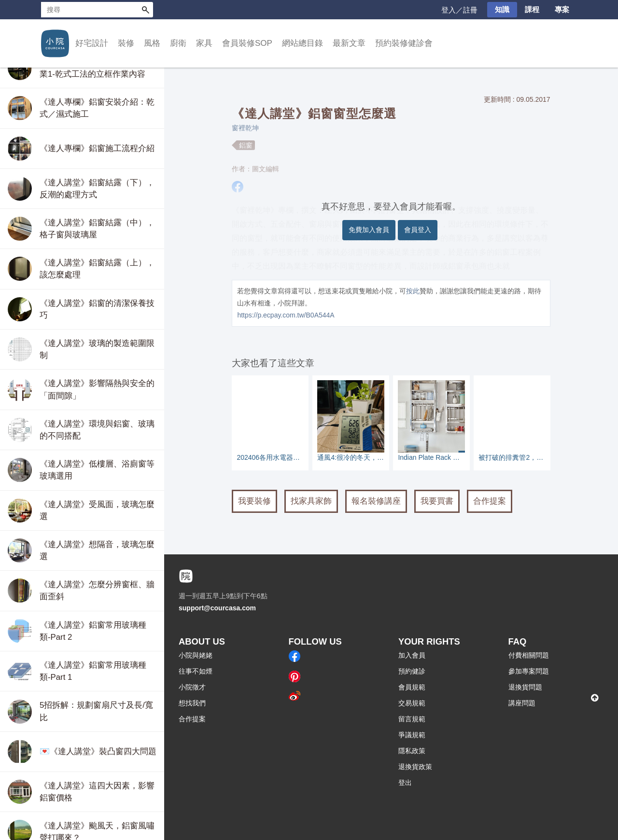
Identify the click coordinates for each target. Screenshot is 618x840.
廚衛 (178, 43)
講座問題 (522, 703)
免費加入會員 (369, 230)
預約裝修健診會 (404, 43)
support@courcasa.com (217, 608)
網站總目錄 (302, 43)
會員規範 (412, 687)
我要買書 (437, 501)
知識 (502, 9)
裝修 (126, 43)
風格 (152, 43)
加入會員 (412, 655)
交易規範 (412, 703)
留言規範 (412, 719)
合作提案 (490, 501)
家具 (204, 43)
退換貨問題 (525, 687)
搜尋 (145, 10)
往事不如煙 (196, 671)
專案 (562, 9)
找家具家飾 (311, 501)
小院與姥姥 (196, 655)
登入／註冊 (459, 10)
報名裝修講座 (376, 501)
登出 (405, 783)
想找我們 (192, 703)
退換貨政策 (415, 767)
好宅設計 (92, 43)
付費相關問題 (529, 655)
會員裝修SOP (247, 43)
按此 (413, 291)
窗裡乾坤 (245, 128)
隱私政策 (412, 751)
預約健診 (412, 671)
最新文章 (349, 43)
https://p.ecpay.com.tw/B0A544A (286, 315)
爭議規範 (412, 735)
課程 (532, 9)
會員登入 (418, 230)
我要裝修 (254, 501)
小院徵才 (192, 687)
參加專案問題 (529, 671)
